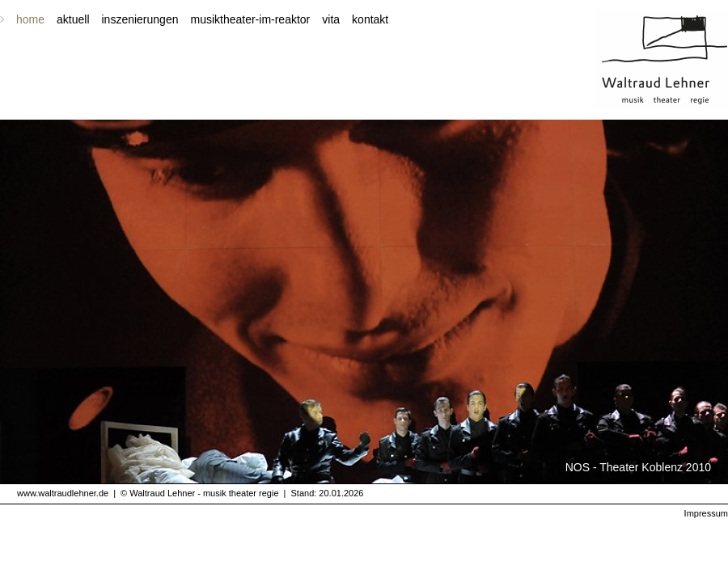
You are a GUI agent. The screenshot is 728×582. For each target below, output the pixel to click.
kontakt (370, 19)
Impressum (706, 513)
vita (331, 19)
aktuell (73, 19)
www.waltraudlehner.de (63, 493)
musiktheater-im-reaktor (250, 19)
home (30, 19)
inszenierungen (140, 19)
